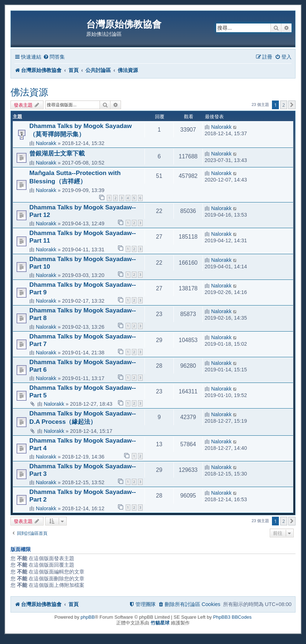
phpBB (88, 617)
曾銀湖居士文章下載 (57, 153)
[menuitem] (54, 57)
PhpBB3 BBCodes (232, 617)
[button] (292, 105)
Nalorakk (46, 143)
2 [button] (284, 105)
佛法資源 (29, 92)
